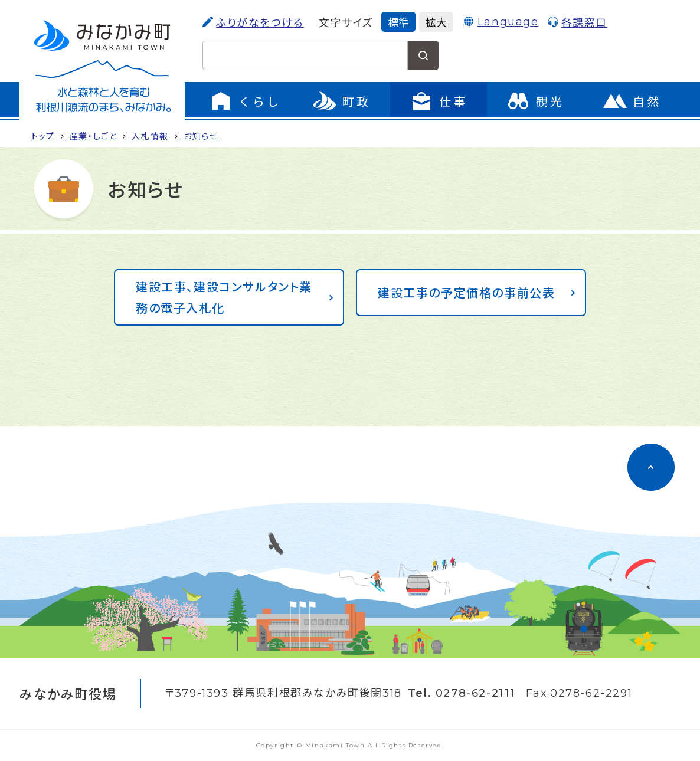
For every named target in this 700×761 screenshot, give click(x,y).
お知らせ (201, 136)
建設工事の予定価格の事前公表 (466, 292)
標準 (398, 22)
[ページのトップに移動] (651, 467)
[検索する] (423, 55)
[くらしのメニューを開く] (245, 101)
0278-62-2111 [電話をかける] (476, 693)
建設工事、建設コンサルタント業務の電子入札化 (224, 297)
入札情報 (150, 136)
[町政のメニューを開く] (342, 101)
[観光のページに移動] (535, 101)
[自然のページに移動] (632, 101)
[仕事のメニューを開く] (439, 101)
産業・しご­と (94, 136)
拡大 (436, 22)
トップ (43, 136)
